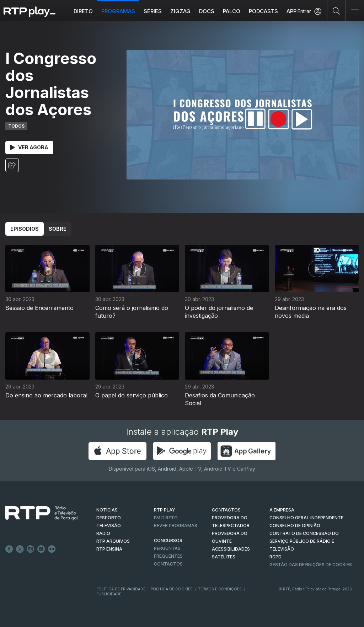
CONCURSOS (168, 540)
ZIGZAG (180, 11)
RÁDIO (103, 533)
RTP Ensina (109, 549)
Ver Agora (29, 147)
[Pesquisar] (336, 11)
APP (291, 11)
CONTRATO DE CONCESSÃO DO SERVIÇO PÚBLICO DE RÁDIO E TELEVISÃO (304, 541)
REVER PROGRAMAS (176, 526)
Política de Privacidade (121, 589)
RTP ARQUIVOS (113, 541)
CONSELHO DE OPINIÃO (295, 526)
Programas (118, 11)
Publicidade (109, 594)
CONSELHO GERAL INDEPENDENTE (306, 518)
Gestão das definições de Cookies (311, 565)
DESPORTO (109, 518)
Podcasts (263, 11)
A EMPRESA (282, 510)
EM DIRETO (166, 518)
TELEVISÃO (109, 526)
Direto (83, 11)
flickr (52, 549)
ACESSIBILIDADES (231, 549)
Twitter (20, 549)
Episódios (25, 229)
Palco (232, 11)
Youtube (41, 549)
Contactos (168, 564)
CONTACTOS (226, 510)
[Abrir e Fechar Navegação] (355, 12)
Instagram (31, 549)
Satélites (224, 557)
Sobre (58, 229)
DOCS (207, 11)
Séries (153, 11)
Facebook (9, 549)
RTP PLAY (165, 510)
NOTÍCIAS (107, 510)
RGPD (275, 557)
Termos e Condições (220, 589)
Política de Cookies (172, 589)
